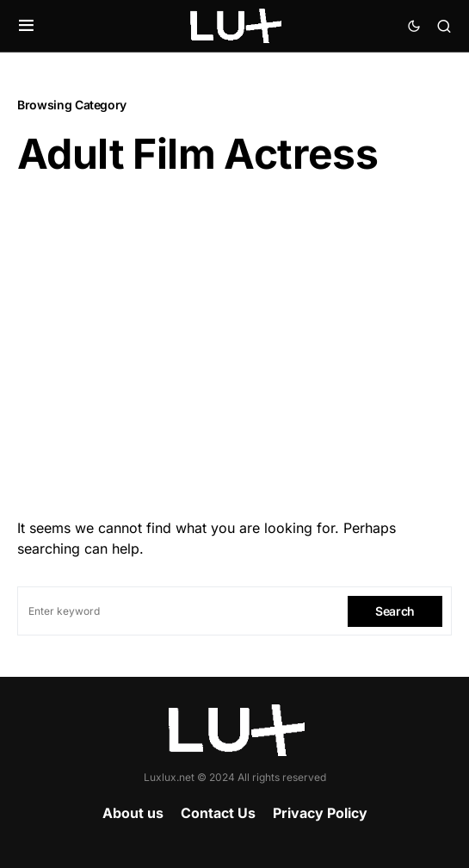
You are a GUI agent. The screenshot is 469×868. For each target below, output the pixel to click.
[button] (26, 26)
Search (395, 611)
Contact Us (218, 813)
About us (133, 813)
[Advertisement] (234, 342)
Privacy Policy (320, 813)
